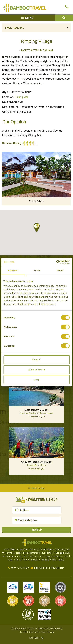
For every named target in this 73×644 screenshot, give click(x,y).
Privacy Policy (47, 632)
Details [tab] (37, 270)
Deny (36, 379)
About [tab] (60, 270)
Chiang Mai (21, 97)
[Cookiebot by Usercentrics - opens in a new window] (56, 262)
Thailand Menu (14, 28)
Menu (29, 18)
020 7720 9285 (20, 568)
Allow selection (36, 370)
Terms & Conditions (29, 632)
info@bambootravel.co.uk (49, 568)
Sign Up (37, 530)
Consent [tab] (13, 270)
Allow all (36, 360)
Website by (37, 638)
